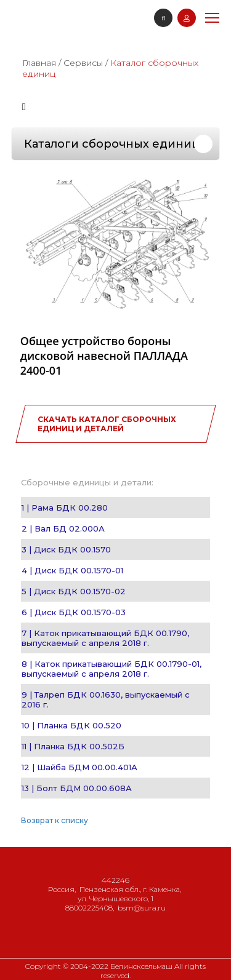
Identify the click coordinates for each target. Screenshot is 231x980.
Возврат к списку (55, 820)
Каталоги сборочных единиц (112, 144)
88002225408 (89, 908)
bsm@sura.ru (142, 908)
